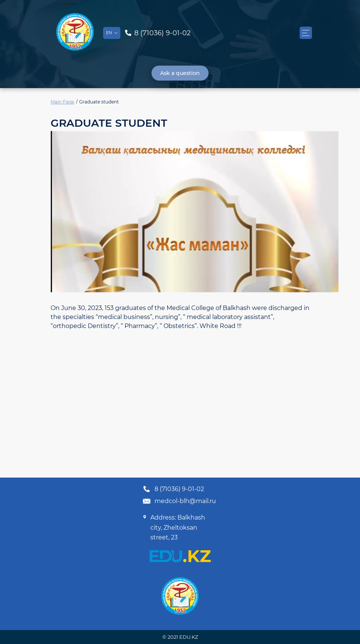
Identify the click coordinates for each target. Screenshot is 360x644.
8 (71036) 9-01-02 (173, 489)
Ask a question (180, 73)
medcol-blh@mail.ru (179, 501)
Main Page (62, 102)
